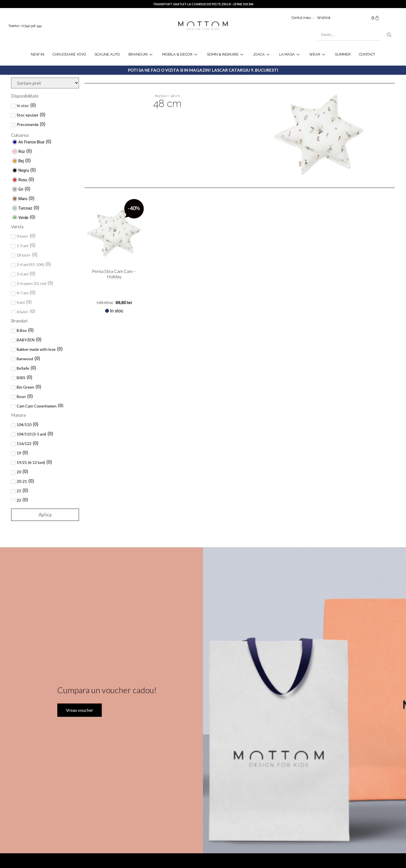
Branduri (141, 54)
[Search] (389, 35)
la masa (290, 54)
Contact (367, 54)
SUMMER (343, 54)
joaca (262, 54)
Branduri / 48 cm (167, 96)
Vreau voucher (79, 729)
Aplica (45, 515)
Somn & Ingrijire (226, 54)
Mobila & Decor (180, 54)
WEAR (318, 54)
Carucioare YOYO (69, 54)
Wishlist (324, 18)
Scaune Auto (107, 54)
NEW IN (38, 54)
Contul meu (301, 18)
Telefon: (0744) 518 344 (25, 26)
